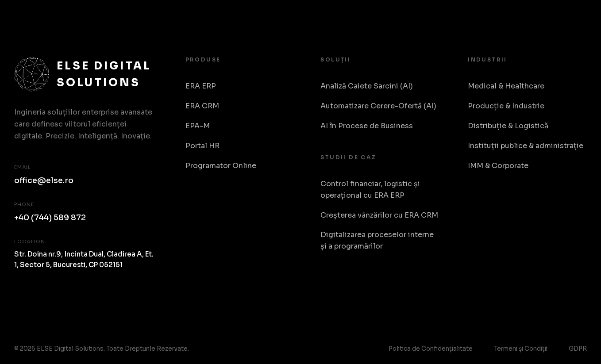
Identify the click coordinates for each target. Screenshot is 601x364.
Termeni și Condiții (521, 349)
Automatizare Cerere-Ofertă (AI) (378, 106)
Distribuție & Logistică (508, 126)
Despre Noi (534, 17)
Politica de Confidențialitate (431, 349)
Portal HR (202, 146)
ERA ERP (201, 86)
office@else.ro (44, 180)
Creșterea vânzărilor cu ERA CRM (379, 215)
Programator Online (221, 166)
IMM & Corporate (498, 166)
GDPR (578, 349)
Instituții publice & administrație (526, 146)
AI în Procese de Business (367, 126)
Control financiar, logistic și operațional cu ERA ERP (370, 190)
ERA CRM (202, 106)
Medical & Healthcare (506, 86)
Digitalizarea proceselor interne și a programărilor (377, 240)
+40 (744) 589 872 (50, 218)
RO (578, 17)
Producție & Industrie (506, 106)
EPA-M (198, 126)
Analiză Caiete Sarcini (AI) (367, 86)
